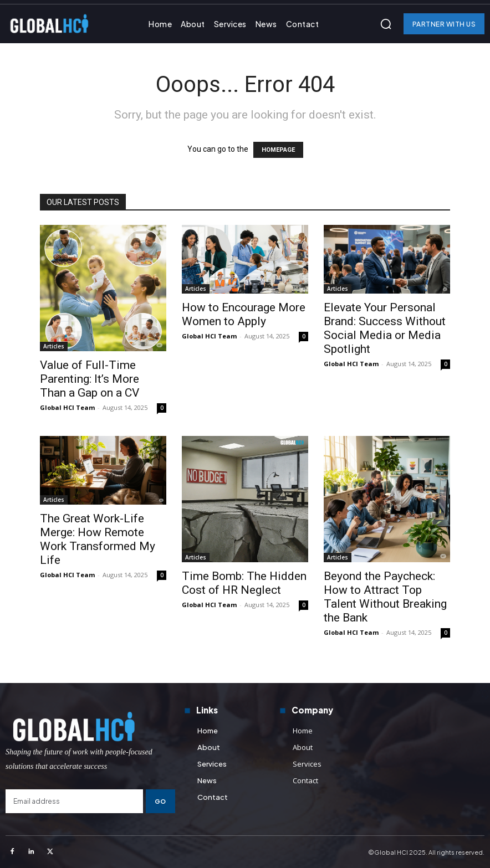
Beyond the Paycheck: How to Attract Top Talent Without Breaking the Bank (385, 597)
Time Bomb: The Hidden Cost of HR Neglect (244, 583)
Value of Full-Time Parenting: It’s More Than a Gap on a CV (90, 379)
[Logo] (90, 726)
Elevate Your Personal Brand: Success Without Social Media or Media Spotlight (385, 328)
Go (160, 801)
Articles (54, 346)
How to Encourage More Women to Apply (244, 314)
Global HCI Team (67, 407)
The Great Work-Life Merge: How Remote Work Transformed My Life (98, 539)
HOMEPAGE (278, 150)
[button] (386, 24)
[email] (74, 801)
